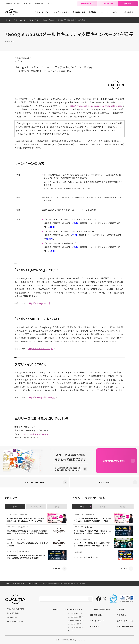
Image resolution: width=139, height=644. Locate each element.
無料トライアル (87, 4)
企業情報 (121, 609)
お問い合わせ (107, 4)
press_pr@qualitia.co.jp (36, 434)
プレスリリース (34, 20)
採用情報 (121, 615)
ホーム (8, 20)
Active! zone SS (74, 627)
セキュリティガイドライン (15, 622)
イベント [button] (103, 507)
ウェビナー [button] (123, 507)
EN (52, 3)
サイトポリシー (12, 617)
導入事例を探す (96, 615)
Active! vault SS (74, 617)
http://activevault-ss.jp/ (40, 348)
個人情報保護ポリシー (14, 613)
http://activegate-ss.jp (39, 303)
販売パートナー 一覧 (125, 621)
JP (48, 3)
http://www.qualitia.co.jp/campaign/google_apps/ (96, 106)
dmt (69, 631)
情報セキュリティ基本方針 (15, 609)
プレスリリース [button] (36, 507)
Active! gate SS (74, 613)
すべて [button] (15, 507)
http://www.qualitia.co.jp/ (42, 397)
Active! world (73, 624)
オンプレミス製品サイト (99, 609)
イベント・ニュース (19, 20)
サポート (93, 626)
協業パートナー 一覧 (125, 626)
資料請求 (128, 4)
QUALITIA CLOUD (75, 620)
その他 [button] (57, 507)
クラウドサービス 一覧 (73, 609)
